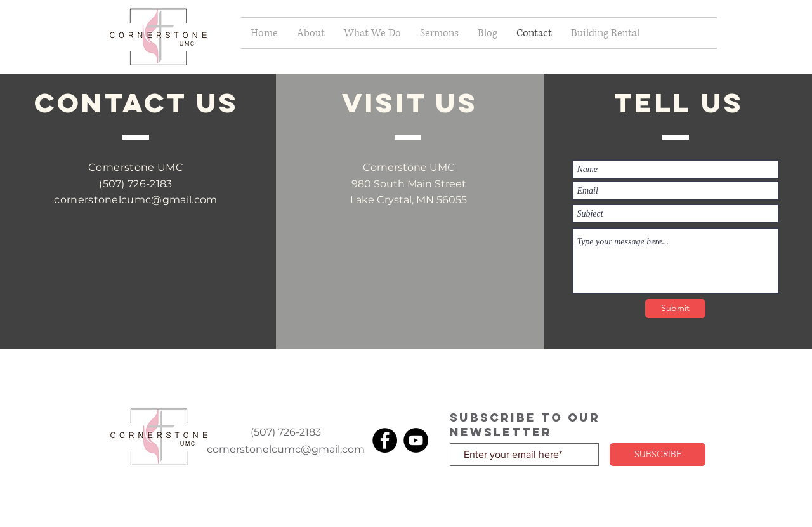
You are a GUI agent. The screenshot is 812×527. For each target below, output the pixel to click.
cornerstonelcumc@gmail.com (135, 200)
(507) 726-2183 (135, 184)
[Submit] (675, 309)
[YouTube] (416, 440)
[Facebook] (385, 440)
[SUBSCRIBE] (658, 455)
